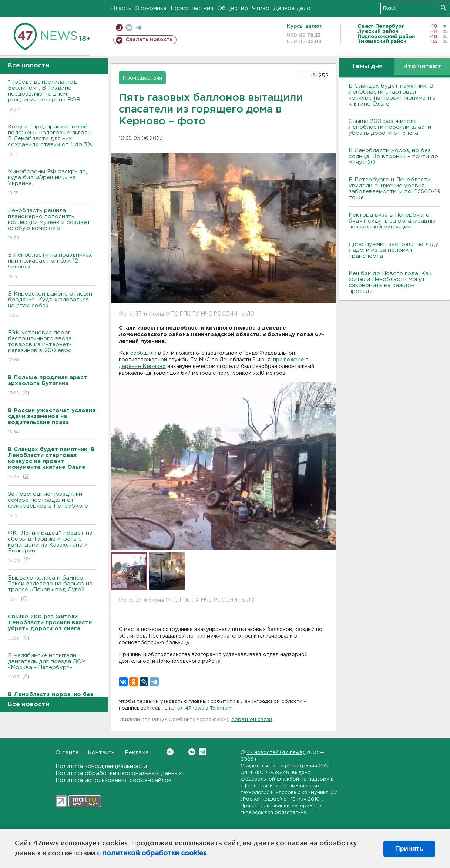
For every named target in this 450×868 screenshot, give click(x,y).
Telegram (203, 752)
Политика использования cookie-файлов (114, 780)
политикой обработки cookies (155, 854)
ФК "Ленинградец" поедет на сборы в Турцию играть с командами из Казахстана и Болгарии (52, 547)
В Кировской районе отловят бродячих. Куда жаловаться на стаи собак (52, 305)
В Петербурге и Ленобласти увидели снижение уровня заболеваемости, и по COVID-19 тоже (394, 189)
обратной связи (252, 720)
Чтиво (261, 8)
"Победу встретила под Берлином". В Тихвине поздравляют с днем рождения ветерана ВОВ (52, 96)
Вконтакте (170, 752)
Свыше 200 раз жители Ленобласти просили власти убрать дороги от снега (390, 127)
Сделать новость (149, 40)
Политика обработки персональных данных (119, 773)
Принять (409, 849)
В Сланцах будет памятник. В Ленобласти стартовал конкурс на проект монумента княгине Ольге (392, 95)
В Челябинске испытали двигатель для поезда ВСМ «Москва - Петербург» (52, 667)
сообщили (143, 353)
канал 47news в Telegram (201, 708)
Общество (233, 8)
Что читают (422, 66)
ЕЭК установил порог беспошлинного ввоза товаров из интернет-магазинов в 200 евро (52, 347)
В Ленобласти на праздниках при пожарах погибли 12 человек (52, 266)
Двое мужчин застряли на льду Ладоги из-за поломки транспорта (394, 250)
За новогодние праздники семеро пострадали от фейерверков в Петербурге (52, 505)
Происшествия (192, 8)
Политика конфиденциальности (101, 766)
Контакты (102, 753)
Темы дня (367, 66)
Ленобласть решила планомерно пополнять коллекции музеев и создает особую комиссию (52, 225)
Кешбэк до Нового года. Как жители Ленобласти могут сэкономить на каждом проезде (390, 282)
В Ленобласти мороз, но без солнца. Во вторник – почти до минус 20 (393, 156)
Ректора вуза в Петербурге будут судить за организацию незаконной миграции (392, 221)
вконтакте (129, 28)
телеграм (139, 28)
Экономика (151, 8)
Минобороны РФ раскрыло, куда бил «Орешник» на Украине (52, 183)
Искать (444, 8)
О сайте (67, 753)
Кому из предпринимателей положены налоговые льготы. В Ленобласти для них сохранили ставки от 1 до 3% (52, 141)
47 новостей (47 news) (276, 753)
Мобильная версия (119, 28)
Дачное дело (292, 8)
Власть (121, 8)
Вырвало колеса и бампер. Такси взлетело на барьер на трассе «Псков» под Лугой (52, 589)
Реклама (137, 753)
